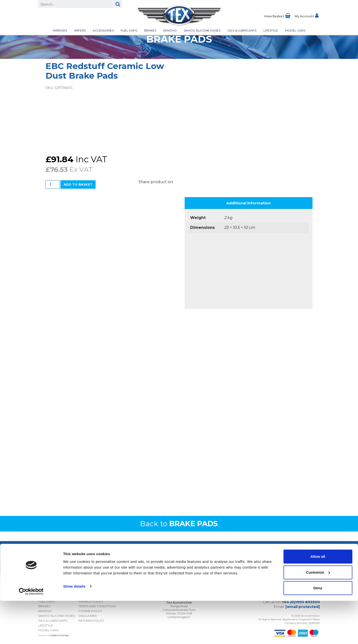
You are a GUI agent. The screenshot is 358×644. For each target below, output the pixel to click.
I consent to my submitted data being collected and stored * (277, 554)
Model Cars (295, 30)
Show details (74, 629)
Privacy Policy (289, 562)
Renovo (170, 30)
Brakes (150, 30)
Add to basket (78, 184)
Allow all (318, 600)
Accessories (103, 30)
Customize (318, 616)
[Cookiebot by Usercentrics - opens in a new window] (31, 635)
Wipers (80, 30)
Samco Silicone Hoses (202, 30)
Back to (179, 524)
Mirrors (60, 30)
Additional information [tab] (248, 203)
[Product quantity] (52, 184)
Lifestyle (271, 30)
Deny (318, 631)
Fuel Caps (129, 30)
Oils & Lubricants (242, 30)
